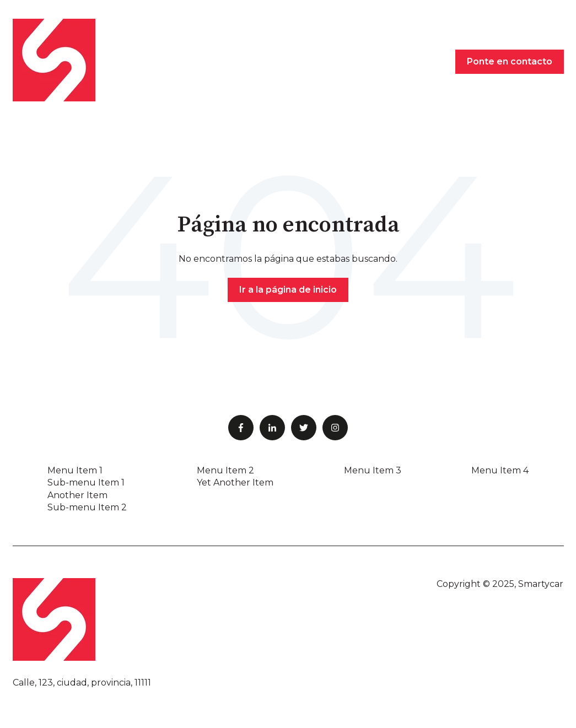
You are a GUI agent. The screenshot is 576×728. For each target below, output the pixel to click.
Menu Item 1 (75, 470)
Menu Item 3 (373, 470)
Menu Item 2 (225, 470)
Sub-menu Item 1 (86, 482)
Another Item (77, 495)
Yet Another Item (235, 482)
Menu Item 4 (500, 470)
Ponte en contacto (510, 61)
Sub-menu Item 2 (87, 507)
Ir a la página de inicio (288, 290)
